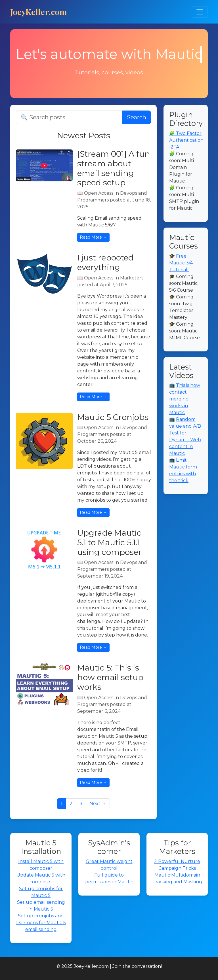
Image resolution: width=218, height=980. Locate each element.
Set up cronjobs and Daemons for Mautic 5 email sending (41, 923)
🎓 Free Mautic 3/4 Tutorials (181, 263)
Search (137, 117)
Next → (98, 804)
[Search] (69, 117)
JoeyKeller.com (39, 12)
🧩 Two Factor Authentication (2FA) (186, 140)
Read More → (93, 237)
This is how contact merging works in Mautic (185, 399)
